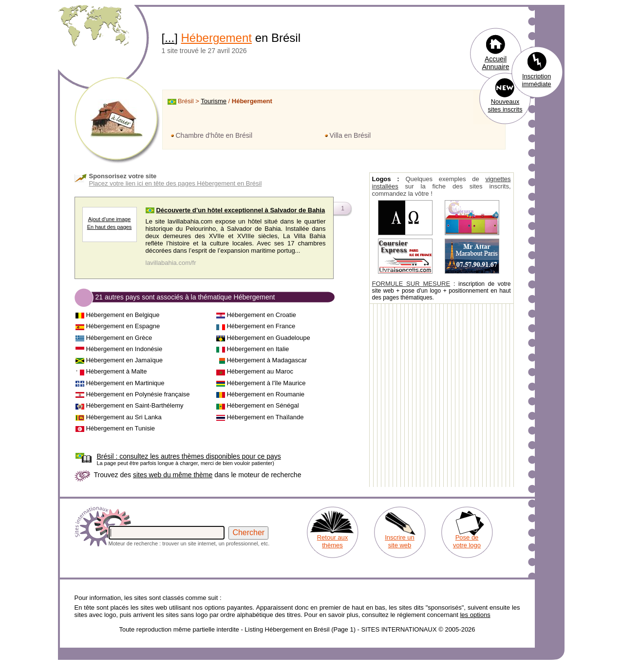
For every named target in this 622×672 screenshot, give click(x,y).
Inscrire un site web (400, 541)
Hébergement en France (261, 326)
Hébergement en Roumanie (265, 394)
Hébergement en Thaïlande (265, 417)
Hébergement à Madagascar (267, 360)
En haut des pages (110, 227)
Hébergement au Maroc (260, 371)
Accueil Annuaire (495, 63)
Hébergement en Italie (258, 349)
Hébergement (217, 38)
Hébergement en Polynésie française (138, 394)
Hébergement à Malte (116, 371)
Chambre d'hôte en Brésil (214, 135)
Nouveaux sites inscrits (505, 105)
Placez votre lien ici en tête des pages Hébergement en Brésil (176, 183)
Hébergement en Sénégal (263, 405)
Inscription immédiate (537, 80)
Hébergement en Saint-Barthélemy (134, 405)
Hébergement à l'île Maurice (266, 383)
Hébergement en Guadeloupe (268, 338)
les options (475, 615)
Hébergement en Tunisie (120, 428)
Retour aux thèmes (333, 541)
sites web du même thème (173, 475)
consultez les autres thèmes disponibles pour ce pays (189, 456)
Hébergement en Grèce (119, 338)
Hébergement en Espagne (123, 326)
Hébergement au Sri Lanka (123, 417)
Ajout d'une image (110, 219)
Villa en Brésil (350, 135)
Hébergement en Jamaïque (124, 360)
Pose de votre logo (467, 541)
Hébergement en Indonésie (124, 349)
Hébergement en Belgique (123, 315)
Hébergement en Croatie (261, 315)
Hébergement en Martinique (125, 383)
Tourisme (214, 101)
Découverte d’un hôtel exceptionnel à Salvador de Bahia (240, 210)
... (170, 38)
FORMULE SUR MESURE (411, 284)
